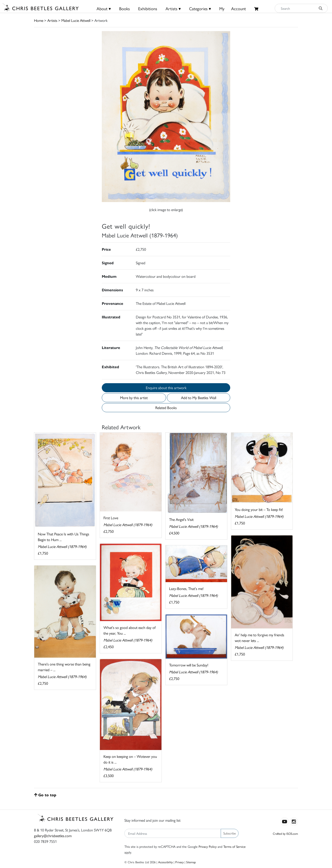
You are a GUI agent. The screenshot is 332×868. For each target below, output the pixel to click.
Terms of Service (234, 846)
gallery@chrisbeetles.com (53, 836)
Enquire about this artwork (166, 388)
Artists (52, 20)
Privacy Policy (208, 846)
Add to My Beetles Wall (199, 398)
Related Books (166, 408)
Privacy (179, 862)
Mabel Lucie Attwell (76, 20)
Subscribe (230, 833)
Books (124, 8)
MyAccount (233, 8)
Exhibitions (148, 8)
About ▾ (104, 8)
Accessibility (165, 862)
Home (39, 20)
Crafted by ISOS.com (285, 833)
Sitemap (191, 862)
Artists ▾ (173, 8)
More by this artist (134, 398)
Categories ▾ (200, 8)
